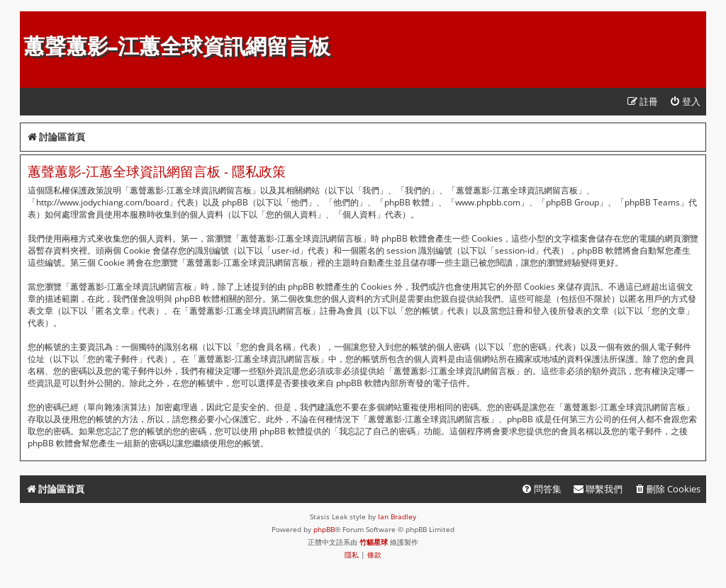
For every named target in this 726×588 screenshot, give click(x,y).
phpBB (324, 529)
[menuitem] (685, 102)
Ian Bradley (397, 516)
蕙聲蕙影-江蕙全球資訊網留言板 (177, 46)
